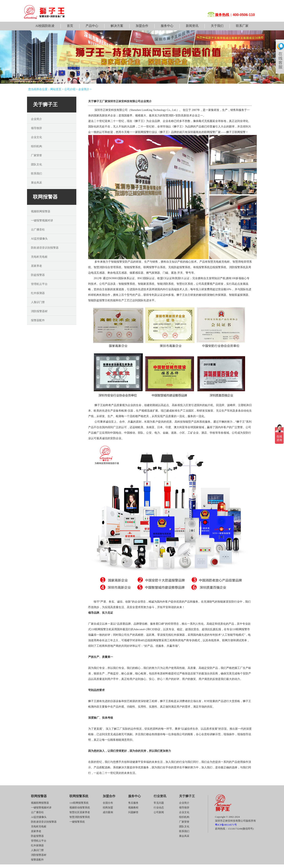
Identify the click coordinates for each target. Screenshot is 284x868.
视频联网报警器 (41, 211)
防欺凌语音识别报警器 (45, 248)
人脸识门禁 (38, 302)
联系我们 (36, 174)
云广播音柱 (38, 230)
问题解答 (133, 812)
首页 (70, 26)
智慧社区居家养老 (80, 812)
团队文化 (36, 164)
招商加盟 (108, 808)
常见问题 (159, 803)
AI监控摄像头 (39, 239)
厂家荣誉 (36, 155)
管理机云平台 (39, 284)
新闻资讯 (192, 26)
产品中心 (92, 26)
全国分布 (108, 803)
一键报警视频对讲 (42, 221)
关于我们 (217, 26)
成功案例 (108, 812)
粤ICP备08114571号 (226, 825)
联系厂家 (242, 26)
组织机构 (36, 146)
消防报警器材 (39, 311)
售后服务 (133, 803)
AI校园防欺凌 (45, 26)
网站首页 (56, 89)
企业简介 (84, 89)
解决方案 (117, 26)
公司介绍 (70, 89)
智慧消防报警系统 (80, 817)
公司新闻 (159, 812)
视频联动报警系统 (80, 808)
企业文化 (36, 137)
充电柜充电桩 (39, 257)
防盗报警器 (38, 275)
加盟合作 (142, 26)
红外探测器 (38, 293)
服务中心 (167, 26)
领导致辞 (36, 128)
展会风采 (36, 183)
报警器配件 (38, 320)
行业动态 (159, 808)
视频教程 (133, 808)
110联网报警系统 (79, 803)
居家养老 (36, 266)
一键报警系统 (77, 822)
